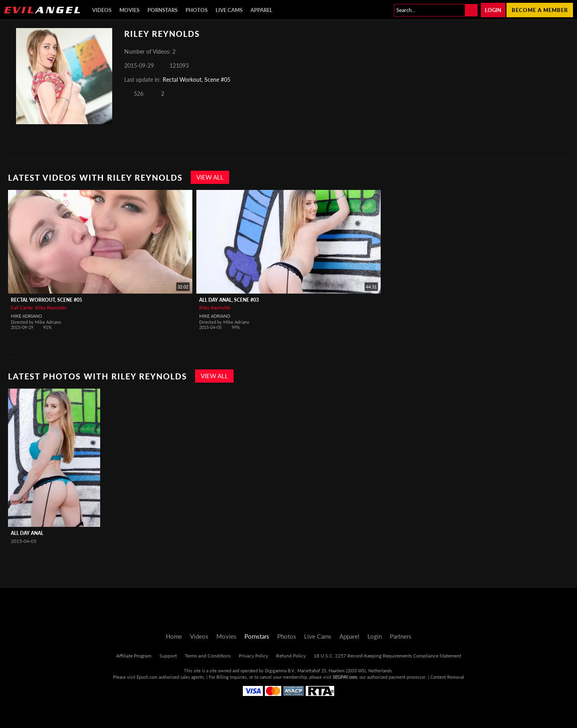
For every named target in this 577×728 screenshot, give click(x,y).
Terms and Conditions (208, 656)
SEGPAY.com (345, 677)
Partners (401, 636)
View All (210, 177)
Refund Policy (291, 656)
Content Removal (447, 677)
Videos (102, 10)
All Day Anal (27, 533)
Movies (129, 10)
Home (174, 636)
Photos (197, 10)
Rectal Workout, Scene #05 (197, 80)
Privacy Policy (253, 656)
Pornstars (162, 10)
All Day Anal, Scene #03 (229, 300)
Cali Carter (22, 308)
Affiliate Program (134, 656)
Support (168, 656)
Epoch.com (147, 677)
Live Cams (229, 10)
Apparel (261, 10)
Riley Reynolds (51, 308)
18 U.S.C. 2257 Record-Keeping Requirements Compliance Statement (387, 656)
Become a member (540, 10)
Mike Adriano (26, 316)
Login (493, 10)
